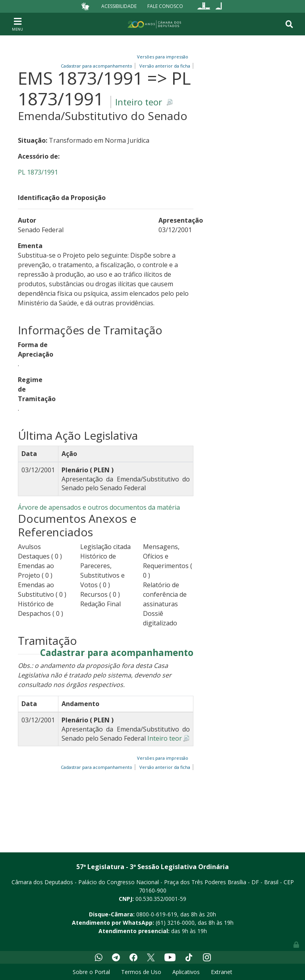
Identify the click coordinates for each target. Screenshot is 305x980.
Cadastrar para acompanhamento (117, 653)
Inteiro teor (139, 102)
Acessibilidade (119, 6)
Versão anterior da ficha (165, 767)
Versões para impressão (161, 57)
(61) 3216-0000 (175, 923)
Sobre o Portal (91, 972)
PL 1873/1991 (38, 172)
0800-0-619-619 (157, 914)
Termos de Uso (141, 972)
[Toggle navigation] (17, 24)
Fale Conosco (165, 6)
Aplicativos (186, 972)
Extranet (222, 972)
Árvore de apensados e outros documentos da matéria (99, 507)
